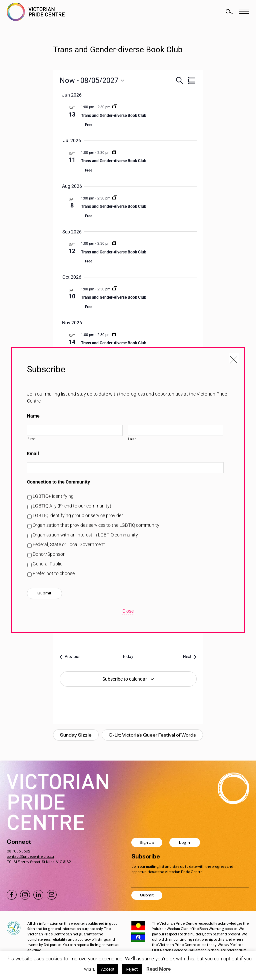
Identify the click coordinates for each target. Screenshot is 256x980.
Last (132, 439)
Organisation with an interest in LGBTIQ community (85, 535)
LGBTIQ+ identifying (53, 496)
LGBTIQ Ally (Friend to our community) (72, 506)
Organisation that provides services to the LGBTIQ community (96, 525)
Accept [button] (108, 969)
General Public (47, 564)
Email (33, 454)
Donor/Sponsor (49, 554)
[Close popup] (234, 358)
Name (33, 416)
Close (128, 611)
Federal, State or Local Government (69, 544)
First (31, 439)
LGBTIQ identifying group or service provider (78, 515)
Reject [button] (132, 969)
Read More (158, 969)
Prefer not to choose (54, 573)
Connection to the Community (58, 482)
